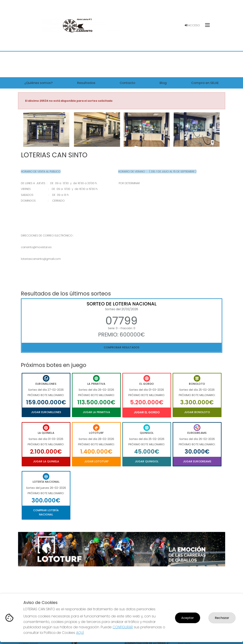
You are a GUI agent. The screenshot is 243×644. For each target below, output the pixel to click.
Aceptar (188, 618)
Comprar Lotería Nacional (46, 512)
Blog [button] (163, 83)
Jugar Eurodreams (197, 461)
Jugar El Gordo (147, 412)
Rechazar (222, 618)
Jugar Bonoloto (197, 412)
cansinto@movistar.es (36, 247)
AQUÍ (80, 633)
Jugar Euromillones (46, 412)
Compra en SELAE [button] (205, 83)
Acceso (192, 25)
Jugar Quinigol (147, 461)
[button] (34, 134)
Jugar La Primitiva (96, 412)
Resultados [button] (86, 83)
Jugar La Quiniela (46, 461)
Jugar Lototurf (96, 461)
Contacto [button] (127, 83)
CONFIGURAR (123, 627)
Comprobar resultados (121, 347)
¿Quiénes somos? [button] (38, 83)
